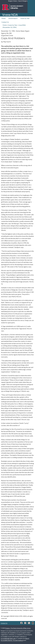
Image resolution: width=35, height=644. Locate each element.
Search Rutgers (23, 1)
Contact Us (5, 22)
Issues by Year (25, 18)
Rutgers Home (13, 1)
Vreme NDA (10, 15)
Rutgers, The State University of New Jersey (18, 628)
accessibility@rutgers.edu (8, 638)
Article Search (13, 18)
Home (3, 18)
